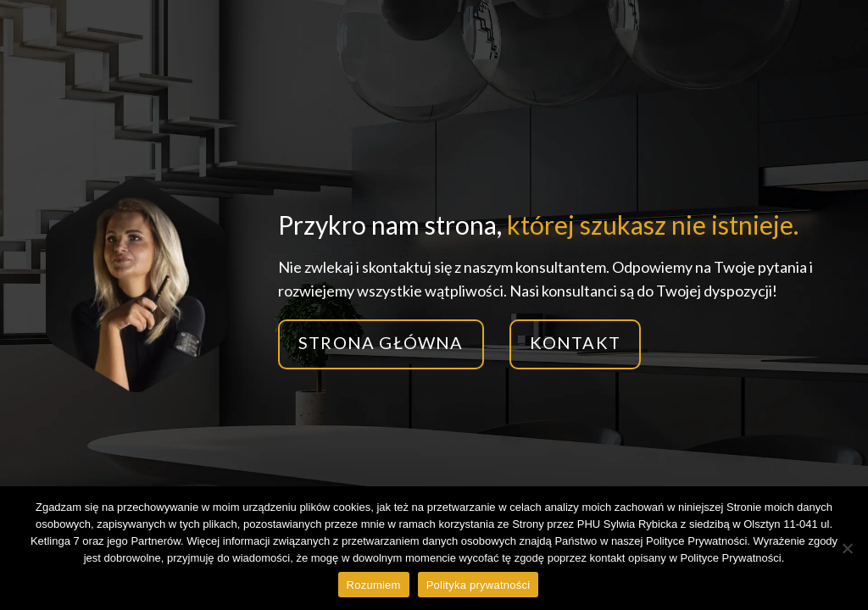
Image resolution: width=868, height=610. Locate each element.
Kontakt (575, 342)
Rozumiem (374, 585)
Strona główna (381, 342)
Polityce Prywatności (730, 558)
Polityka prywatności (479, 585)
